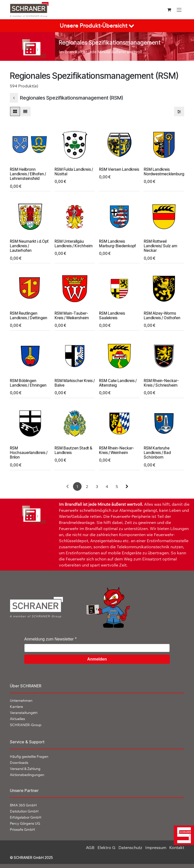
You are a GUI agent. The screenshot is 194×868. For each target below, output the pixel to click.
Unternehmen (21, 701)
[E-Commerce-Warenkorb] (169, 10)
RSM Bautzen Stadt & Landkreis (73, 450)
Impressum (156, 847)
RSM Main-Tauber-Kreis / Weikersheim (72, 316)
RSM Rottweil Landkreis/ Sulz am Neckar (160, 246)
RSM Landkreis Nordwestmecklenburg (164, 171)
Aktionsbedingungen (27, 775)
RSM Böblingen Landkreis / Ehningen (28, 383)
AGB (90, 847)
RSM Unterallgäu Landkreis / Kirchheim (74, 244)
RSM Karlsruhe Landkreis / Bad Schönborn (157, 453)
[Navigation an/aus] (179, 10)
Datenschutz (130, 847)
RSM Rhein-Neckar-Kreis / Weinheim (117, 450)
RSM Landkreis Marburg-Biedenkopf (117, 244)
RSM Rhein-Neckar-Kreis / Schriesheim (161, 383)
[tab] (97, 26)
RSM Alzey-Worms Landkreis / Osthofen (162, 316)
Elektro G (106, 847)
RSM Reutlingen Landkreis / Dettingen (29, 316)
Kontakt (177, 847)
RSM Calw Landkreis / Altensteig (118, 383)
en (24, 712)
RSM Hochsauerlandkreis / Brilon (29, 453)
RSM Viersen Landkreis (119, 169)
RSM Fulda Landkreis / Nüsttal (74, 171)
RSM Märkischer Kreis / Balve (75, 383)
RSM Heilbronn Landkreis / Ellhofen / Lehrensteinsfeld (28, 174)
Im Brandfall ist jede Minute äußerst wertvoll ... (102, 52)
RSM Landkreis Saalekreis (112, 316)
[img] (183, 835)
